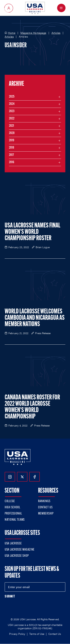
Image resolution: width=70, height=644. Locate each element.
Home (12, 33)
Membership (46, 514)
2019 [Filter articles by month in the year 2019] (12, 140)
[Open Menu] (61, 8)
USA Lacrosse (13, 544)
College (10, 501)
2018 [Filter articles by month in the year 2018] (12, 148)
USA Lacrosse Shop (17, 556)
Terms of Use (37, 634)
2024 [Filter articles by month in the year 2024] (12, 104)
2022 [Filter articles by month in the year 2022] (12, 119)
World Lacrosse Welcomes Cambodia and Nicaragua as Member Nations (35, 318)
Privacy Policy (17, 634)
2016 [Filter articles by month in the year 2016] (12, 162)
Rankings (44, 501)
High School (13, 507)
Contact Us (45, 507)
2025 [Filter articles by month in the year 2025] (12, 97)
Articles (56, 33)
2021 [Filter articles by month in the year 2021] (11, 126)
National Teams (15, 520)
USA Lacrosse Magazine (20, 550)
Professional (13, 514)
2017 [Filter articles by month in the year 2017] (11, 155)
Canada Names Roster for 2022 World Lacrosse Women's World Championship (32, 407)
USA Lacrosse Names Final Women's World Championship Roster (32, 232)
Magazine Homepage (33, 33)
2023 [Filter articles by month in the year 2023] (12, 111)
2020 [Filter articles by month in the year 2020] (12, 133)
